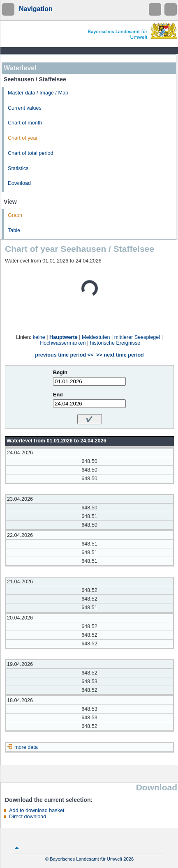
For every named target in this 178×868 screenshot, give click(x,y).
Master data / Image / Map (38, 93)
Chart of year (23, 138)
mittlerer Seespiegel (137, 337)
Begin (60, 373)
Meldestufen (96, 337)
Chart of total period (31, 153)
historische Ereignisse (115, 343)
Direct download (28, 817)
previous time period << (64, 355)
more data (26, 747)
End (58, 395)
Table (14, 230)
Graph (15, 215)
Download (19, 183)
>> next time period (120, 355)
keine (39, 337)
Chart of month (25, 123)
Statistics (18, 168)
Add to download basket (37, 810)
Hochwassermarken (63, 343)
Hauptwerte (64, 337)
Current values (25, 108)
